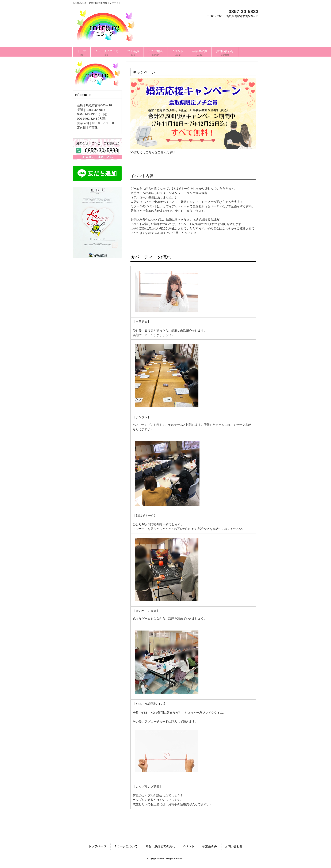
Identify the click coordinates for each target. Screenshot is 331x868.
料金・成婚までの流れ (160, 846)
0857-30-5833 (244, 11)
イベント (189, 846)
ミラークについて (126, 846)
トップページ (97, 846)
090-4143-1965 (87, 114)
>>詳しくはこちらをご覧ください (153, 152)
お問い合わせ (234, 846)
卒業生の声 (210, 846)
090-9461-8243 (87, 119)
